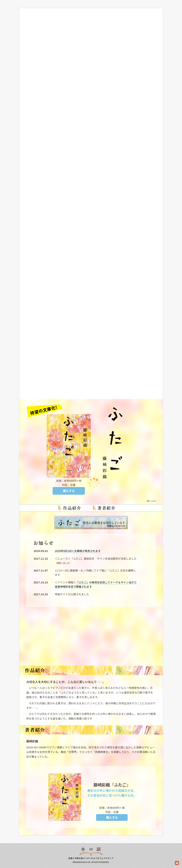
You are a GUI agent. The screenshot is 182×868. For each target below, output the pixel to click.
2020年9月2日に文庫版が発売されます (78, 551)
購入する (69, 491)
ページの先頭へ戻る (177, 863)
